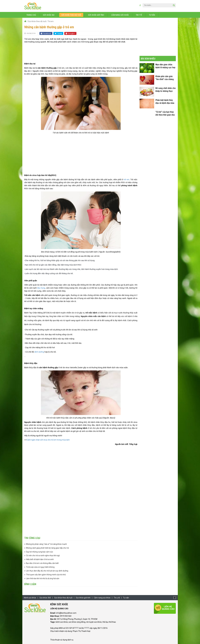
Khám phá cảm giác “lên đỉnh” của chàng (165, 78)
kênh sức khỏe (62, 622)
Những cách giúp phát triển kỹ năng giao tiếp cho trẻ (47, 548)
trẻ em (127, 180)
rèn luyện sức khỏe (94, 622)
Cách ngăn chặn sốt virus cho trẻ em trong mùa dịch (48, 440)
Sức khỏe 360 (49, 15)
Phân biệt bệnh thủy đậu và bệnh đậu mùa (165, 102)
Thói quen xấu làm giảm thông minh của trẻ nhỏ (46, 575)
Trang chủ (31, 15)
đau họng (41, 288)
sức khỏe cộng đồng (77, 622)
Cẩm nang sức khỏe (120, 15)
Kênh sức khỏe (30, 598)
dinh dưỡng (39, 352)
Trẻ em (51, 21)
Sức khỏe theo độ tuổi (71, 15)
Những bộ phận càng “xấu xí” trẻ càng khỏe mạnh (46, 544)
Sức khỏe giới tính (96, 15)
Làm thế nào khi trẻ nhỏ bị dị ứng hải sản (43, 578)
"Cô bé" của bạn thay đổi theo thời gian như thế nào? (165, 114)
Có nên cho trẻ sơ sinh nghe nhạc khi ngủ (43, 556)
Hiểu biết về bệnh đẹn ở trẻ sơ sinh (40, 559)
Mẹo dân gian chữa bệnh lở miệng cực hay (165, 66)
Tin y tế (139, 15)
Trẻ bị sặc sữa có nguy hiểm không (40, 567)
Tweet (58, 34)
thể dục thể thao (109, 622)
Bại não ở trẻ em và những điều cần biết (42, 563)
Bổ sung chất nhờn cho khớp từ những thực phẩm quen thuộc (166, 90)
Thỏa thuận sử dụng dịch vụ (62, 640)
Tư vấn (152, 15)
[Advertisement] (81, 51)
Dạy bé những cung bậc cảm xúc (40, 552)
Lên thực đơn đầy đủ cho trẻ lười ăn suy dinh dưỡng (47, 571)
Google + (70, 34)
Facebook (46, 34)
